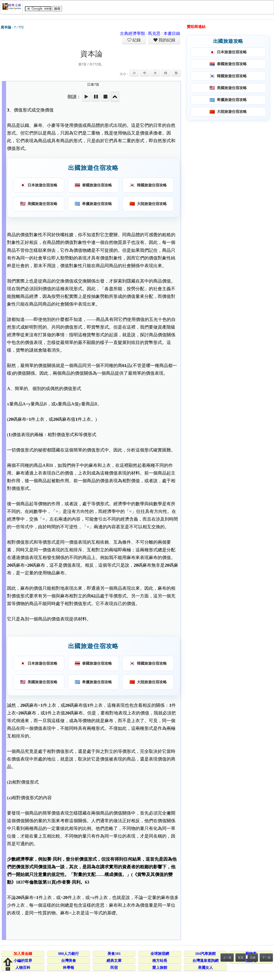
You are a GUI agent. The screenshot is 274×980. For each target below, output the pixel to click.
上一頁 (227, 958)
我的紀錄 (166, 40)
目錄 (253, 958)
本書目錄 (172, 34)
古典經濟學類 (132, 34)
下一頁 (266, 958)
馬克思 (154, 34)
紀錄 (136, 40)
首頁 (241, 958)
